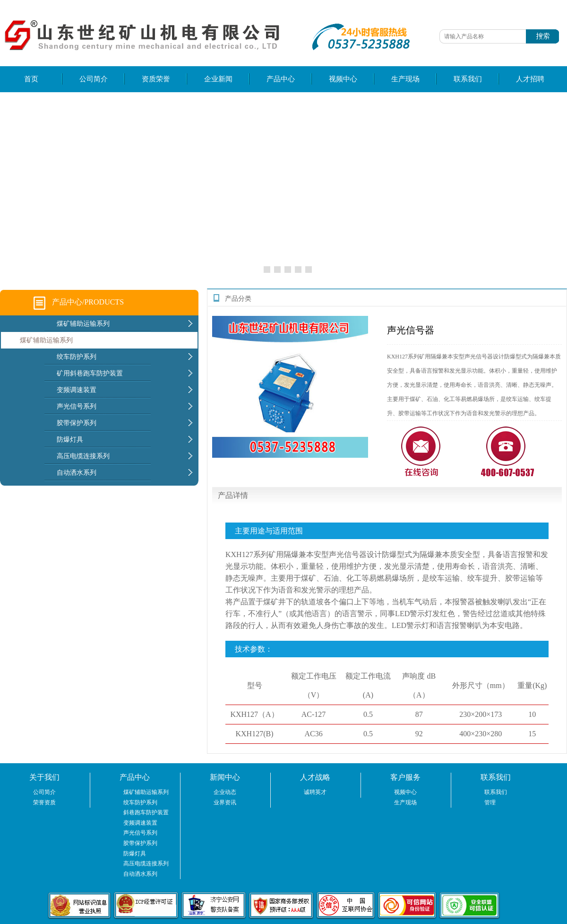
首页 (31, 79)
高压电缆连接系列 (146, 863)
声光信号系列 (140, 833)
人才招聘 (530, 79)
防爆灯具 (135, 854)
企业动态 (225, 792)
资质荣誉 (156, 79)
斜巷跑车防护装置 (146, 812)
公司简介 (94, 79)
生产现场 (405, 79)
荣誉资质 (44, 802)
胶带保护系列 (140, 843)
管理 (490, 802)
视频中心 (343, 79)
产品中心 (281, 79)
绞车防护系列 (140, 802)
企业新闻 (218, 79)
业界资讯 (225, 802)
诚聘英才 (315, 792)
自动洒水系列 (140, 874)
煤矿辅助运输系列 (46, 340)
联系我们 (468, 79)
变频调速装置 (140, 823)
